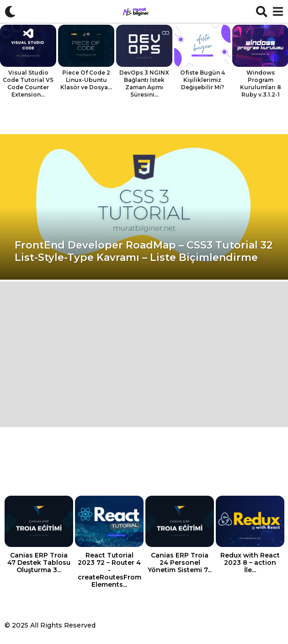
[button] (10, 11)
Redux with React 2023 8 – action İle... (250, 563)
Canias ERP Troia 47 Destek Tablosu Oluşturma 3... (39, 563)
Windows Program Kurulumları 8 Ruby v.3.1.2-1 (261, 84)
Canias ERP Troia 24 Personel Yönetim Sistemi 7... (180, 563)
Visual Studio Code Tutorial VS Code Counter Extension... (28, 84)
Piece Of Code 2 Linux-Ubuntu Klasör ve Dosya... (86, 80)
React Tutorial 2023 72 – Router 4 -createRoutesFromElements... (109, 570)
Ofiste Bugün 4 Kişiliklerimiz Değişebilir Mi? (203, 80)
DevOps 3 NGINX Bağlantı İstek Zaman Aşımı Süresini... (144, 84)
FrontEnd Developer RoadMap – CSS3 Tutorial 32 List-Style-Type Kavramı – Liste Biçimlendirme (144, 251)
